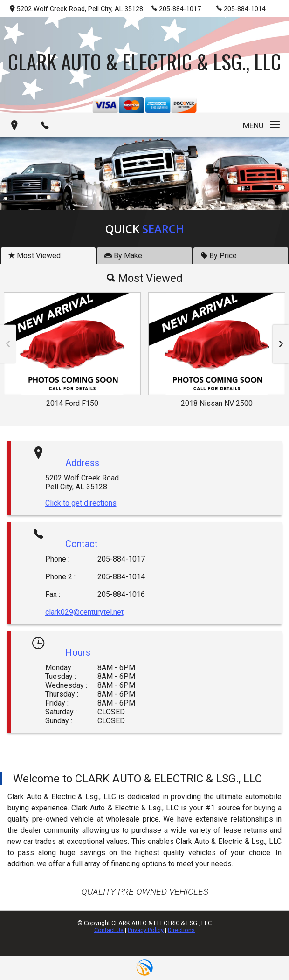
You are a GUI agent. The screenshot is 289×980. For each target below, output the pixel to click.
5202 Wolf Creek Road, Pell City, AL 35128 (76, 9)
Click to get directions (81, 503)
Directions (181, 930)
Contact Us (109, 930)
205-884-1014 (241, 8)
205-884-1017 (176, 8)
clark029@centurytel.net (84, 612)
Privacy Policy (146, 930)
